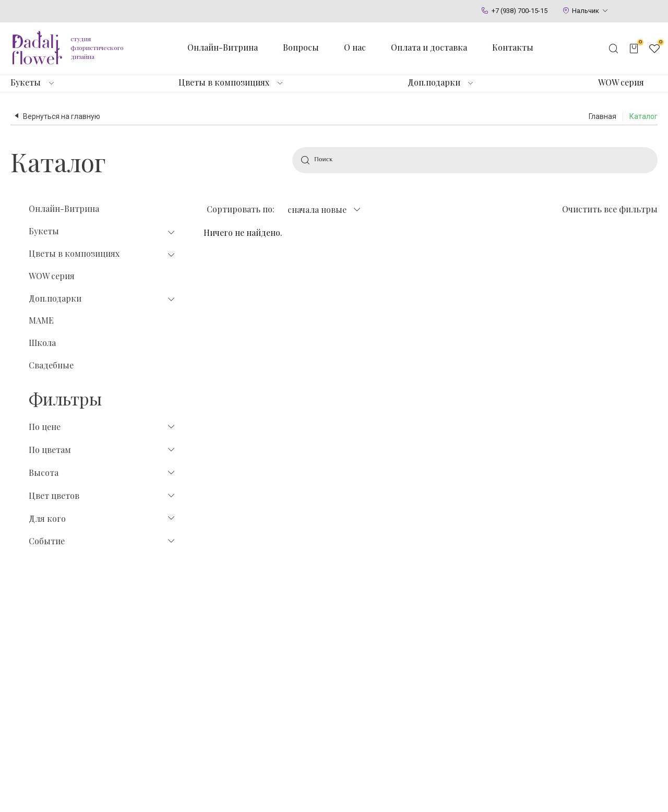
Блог (499, 704)
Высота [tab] (103, 473)
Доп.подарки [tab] (103, 299)
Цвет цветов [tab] (103, 496)
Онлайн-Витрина (64, 209)
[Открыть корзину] (634, 49)
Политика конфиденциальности (204, 791)
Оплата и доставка (429, 47)
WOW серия (621, 82)
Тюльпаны (238, 704)
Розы (228, 685)
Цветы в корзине (414, 685)
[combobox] (324, 210)
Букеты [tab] (103, 231)
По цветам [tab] (103, 450)
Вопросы (301, 47)
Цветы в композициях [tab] (103, 254)
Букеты (26, 82)
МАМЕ (41, 320)
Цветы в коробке (414, 704)
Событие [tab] (103, 541)
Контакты (513, 47)
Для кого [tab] (103, 519)
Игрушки (317, 685)
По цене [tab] (103, 427)
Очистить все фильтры (610, 209)
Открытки (319, 704)
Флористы (510, 685)
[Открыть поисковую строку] (614, 49)
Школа (42, 343)
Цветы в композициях (224, 82)
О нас (355, 47)
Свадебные (51, 365)
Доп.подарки (434, 82)
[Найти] (305, 160)
